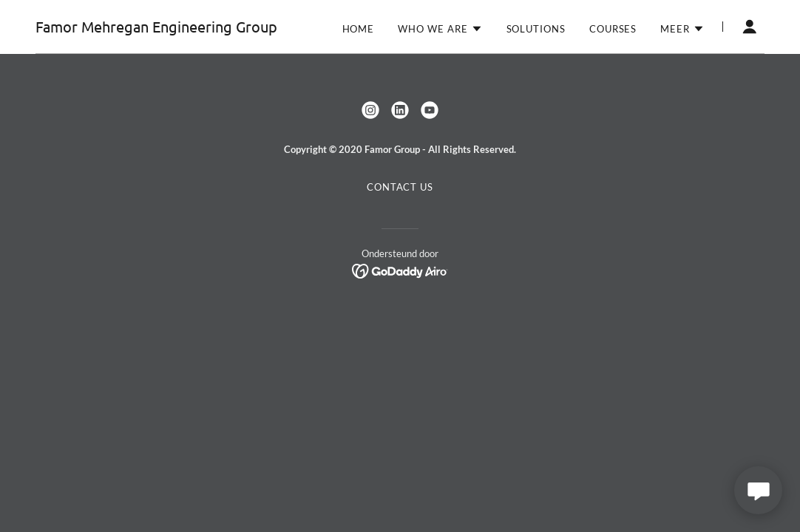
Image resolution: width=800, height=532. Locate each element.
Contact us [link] (400, 187)
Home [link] (359, 29)
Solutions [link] (536, 29)
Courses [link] (613, 29)
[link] (156, 28)
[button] (440, 29)
